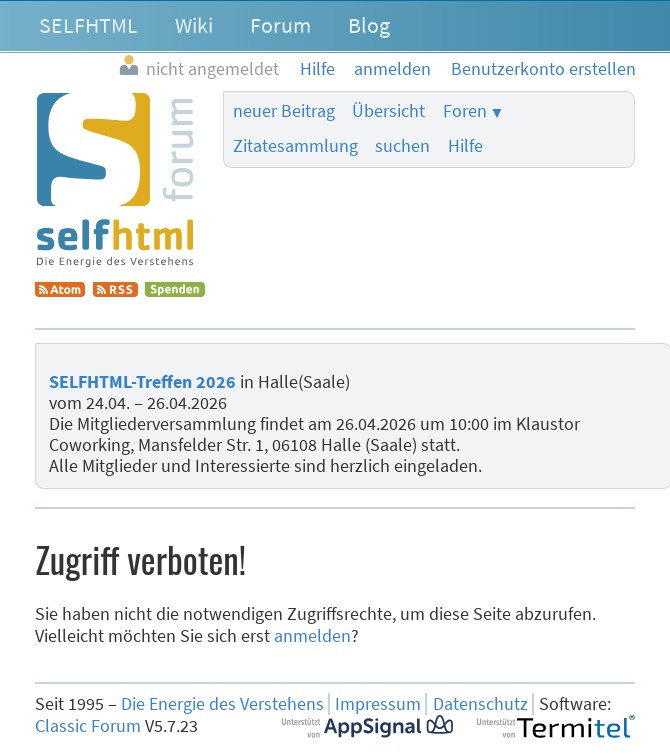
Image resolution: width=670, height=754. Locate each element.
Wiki (194, 25)
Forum (280, 25)
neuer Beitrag (284, 111)
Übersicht (388, 111)
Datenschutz (480, 704)
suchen (402, 146)
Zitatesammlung (295, 146)
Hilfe (465, 146)
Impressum (378, 704)
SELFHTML (88, 25)
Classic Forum (88, 726)
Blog (369, 25)
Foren (465, 111)
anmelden (312, 636)
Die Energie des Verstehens (222, 704)
